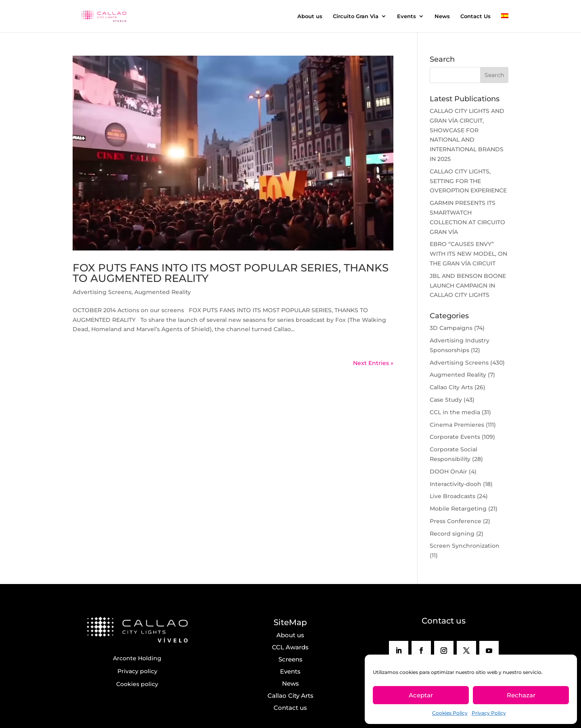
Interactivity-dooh (456, 484)
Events (406, 16)
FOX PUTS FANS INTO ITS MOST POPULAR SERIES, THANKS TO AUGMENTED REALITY (231, 273)
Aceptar (421, 695)
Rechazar (521, 695)
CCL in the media (455, 412)
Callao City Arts (451, 387)
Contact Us (475, 16)
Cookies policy (137, 684)
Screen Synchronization (465, 546)
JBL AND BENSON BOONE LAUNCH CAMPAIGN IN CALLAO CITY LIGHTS (468, 286)
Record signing (452, 534)
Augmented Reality (163, 292)
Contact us (290, 708)
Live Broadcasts (452, 496)
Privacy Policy (489, 713)
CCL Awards (290, 647)
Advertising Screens (102, 292)
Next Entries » (373, 363)
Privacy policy (137, 671)
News (442, 16)
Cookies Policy (450, 713)
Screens (290, 659)
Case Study (446, 400)
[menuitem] (505, 23)
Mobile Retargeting (458, 509)
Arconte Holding (137, 658)
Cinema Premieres (457, 425)
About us (310, 16)
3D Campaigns (451, 328)
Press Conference (456, 521)
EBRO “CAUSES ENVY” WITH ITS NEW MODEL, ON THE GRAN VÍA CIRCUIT (468, 254)
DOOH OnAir (448, 471)
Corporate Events (455, 437)
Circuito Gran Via (356, 16)
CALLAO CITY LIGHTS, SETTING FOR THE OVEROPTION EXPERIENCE (468, 181)
